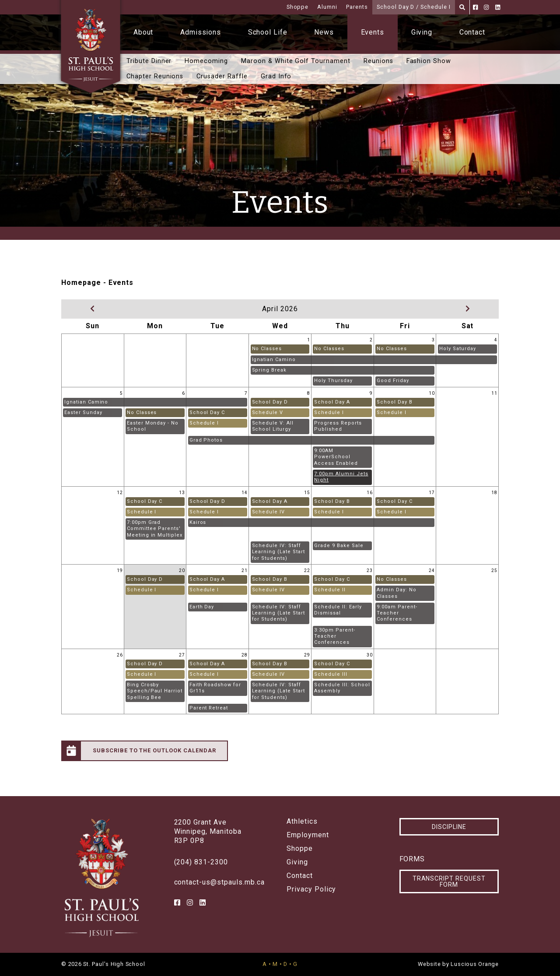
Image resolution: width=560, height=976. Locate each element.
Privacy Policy (311, 889)
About (143, 32)
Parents (357, 7)
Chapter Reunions (155, 76)
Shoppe (298, 7)
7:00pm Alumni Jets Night (341, 477)
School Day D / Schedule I (414, 7)
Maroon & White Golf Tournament (296, 61)
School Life (268, 32)
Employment (308, 835)
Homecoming (206, 61)
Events (373, 32)
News (324, 32)
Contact (472, 32)
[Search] (462, 7)
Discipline (449, 827)
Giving (422, 32)
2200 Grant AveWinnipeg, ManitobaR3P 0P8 (208, 831)
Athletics (302, 822)
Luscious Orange (475, 964)
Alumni (327, 7)
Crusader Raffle (222, 76)
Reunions (378, 61)
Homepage (81, 283)
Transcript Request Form (449, 881)
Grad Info (276, 76)
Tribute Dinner (149, 61)
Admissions (201, 32)
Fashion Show (429, 61)
